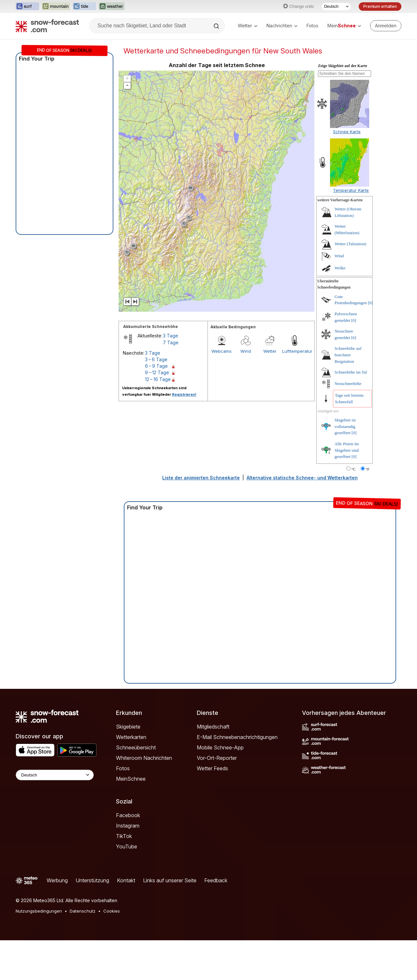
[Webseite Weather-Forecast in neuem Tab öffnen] (112, 7)
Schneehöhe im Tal (351, 412)
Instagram (128, 865)
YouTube (127, 886)
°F (368, 509)
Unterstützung (92, 920)
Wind (246, 391)
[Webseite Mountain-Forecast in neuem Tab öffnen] (56, 7)
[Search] (217, 26)
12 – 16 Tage (158, 419)
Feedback (216, 920)
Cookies (112, 951)
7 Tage (171, 382)
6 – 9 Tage (156, 406)
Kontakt (126, 920)
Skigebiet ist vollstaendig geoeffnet (345, 466)
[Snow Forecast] (47, 26)
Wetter (248, 26)
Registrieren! (184, 434)
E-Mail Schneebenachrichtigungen (237, 777)
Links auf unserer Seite (170, 920)
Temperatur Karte (351, 230)
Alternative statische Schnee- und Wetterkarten (302, 517)
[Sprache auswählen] (336, 7)
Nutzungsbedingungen (39, 951)
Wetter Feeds (212, 808)
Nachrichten (282, 26)
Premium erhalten (380, 6)
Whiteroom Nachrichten (144, 798)
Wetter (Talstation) (350, 284)
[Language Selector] (55, 815)
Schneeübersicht (136, 787)
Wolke (340, 308)
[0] (370, 342)
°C (354, 509)
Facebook (128, 855)
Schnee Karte (347, 171)
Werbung (57, 920)
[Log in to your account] (386, 26)
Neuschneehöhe (348, 423)
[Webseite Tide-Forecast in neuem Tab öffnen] (84, 7)
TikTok (124, 876)
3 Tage (171, 375)
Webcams (222, 391)
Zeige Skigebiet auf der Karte (343, 106)
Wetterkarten (131, 777)
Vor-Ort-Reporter (217, 798)
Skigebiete (128, 766)
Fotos (312, 26)
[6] (354, 377)
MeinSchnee (131, 818)
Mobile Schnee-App (220, 787)
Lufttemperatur (294, 391)
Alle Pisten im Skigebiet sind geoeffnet (347, 490)
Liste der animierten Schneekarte (201, 517)
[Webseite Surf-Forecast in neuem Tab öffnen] (27, 7)
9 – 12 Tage (157, 412)
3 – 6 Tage (156, 399)
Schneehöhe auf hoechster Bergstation (348, 394)
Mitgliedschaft (213, 766)
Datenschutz (83, 951)
